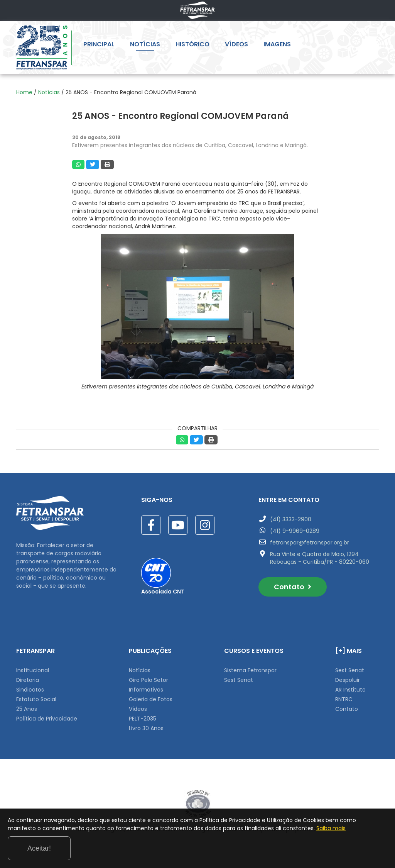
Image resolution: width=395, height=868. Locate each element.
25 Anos (27, 709)
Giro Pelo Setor (149, 680)
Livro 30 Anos (146, 728)
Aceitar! (356, 846)
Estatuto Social (36, 699)
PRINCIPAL (99, 46)
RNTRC (344, 699)
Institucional (33, 670)
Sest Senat (239, 680)
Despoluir (348, 680)
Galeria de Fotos (151, 699)
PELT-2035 (143, 719)
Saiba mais (94, 852)
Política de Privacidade (47, 719)
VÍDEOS (236, 46)
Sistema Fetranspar (250, 670)
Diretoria (28, 680)
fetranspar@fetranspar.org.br (310, 542)
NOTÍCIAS (145, 46)
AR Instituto (350, 690)
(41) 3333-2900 (291, 519)
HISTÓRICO (192, 46)
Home (24, 92)
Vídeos (138, 709)
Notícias (49, 92)
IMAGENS (277, 46)
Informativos (146, 690)
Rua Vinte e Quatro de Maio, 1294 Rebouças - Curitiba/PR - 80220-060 (320, 558)
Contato (293, 587)
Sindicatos (30, 690)
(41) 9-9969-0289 (295, 531)
